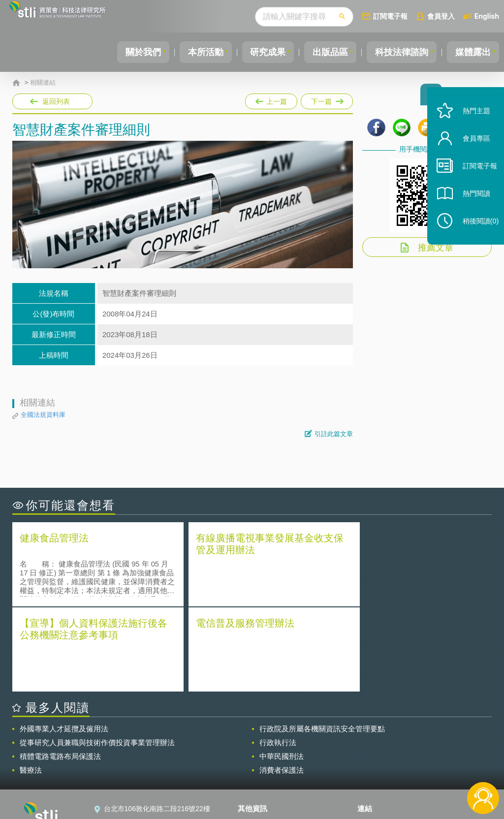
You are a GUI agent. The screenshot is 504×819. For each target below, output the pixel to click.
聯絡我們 (257, 765)
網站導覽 (257, 779)
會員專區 (471, 152)
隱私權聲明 (261, 737)
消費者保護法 (282, 684)
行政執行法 (278, 656)
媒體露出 (472, 52)
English (487, 16)
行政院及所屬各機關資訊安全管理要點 (322, 643)
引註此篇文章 (334, 434)
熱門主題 (471, 124)
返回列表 (56, 101)
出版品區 (323, 52)
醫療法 (31, 684)
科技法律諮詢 (397, 52)
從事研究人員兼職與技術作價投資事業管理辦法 (97, 656)
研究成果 (257, 52)
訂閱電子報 (390, 16)
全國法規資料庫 (43, 415)
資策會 (374, 737)
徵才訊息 (257, 751)
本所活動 (192, 52)
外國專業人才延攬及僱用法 (64, 643)
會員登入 (441, 16)
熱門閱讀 (471, 207)
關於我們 (126, 52)
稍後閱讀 (475, 235)
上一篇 (271, 99)
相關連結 (43, 83)
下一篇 (326, 99)
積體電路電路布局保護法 (60, 670)
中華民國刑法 (282, 670)
